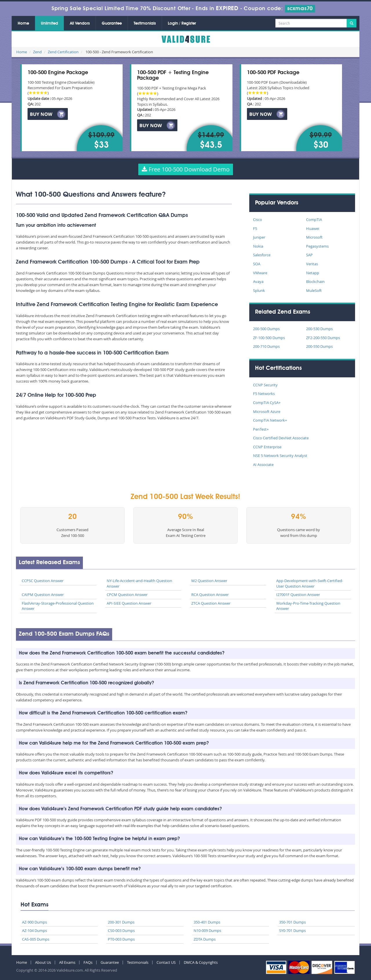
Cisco (258, 220)
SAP (309, 255)
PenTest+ (261, 429)
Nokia (258, 246)
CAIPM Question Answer (43, 595)
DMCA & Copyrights (201, 962)
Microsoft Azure (267, 412)
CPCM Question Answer (127, 595)
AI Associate (263, 465)
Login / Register (182, 23)
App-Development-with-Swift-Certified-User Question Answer (310, 583)
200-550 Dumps (319, 346)
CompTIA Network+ (270, 420)
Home (23, 23)
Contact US (166, 962)
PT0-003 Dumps (121, 939)
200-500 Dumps (266, 329)
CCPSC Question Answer (43, 581)
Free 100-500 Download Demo (186, 169)
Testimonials (145, 23)
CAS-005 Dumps (36, 939)
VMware (260, 273)
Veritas (312, 264)
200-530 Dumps (319, 329)
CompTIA (314, 220)
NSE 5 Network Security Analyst (280, 456)
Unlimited (49, 23)
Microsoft (314, 237)
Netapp (313, 273)
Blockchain (315, 281)
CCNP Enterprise (267, 447)
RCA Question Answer (210, 595)
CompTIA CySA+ (267, 403)
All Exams (67, 962)
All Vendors (80, 23)
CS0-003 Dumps (121, 930)
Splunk (259, 290)
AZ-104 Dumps (34, 930)
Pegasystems (317, 246)
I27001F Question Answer (298, 595)
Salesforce (262, 255)
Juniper (259, 237)
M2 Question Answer (209, 581)
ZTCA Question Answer (211, 603)
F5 (255, 228)
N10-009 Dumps (207, 930)
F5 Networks (264, 394)
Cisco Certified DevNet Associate (281, 438)
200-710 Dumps (266, 346)
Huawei (313, 228)
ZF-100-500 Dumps (269, 338)
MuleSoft (314, 290)
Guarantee (112, 23)
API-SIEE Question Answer (129, 603)
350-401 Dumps (207, 922)
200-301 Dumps (121, 922)
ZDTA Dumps (205, 939)
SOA (257, 264)
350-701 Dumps (292, 922)
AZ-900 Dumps (34, 922)
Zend (37, 52)
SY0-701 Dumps (292, 930)
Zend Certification (63, 52)
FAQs (88, 962)
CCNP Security (265, 385)
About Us (43, 962)
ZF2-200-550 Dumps (323, 338)
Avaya (258, 281)
